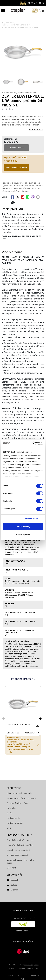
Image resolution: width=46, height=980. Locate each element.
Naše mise (11, 808)
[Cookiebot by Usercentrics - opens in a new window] (33, 443)
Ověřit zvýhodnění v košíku (16, 167)
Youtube (14, 885)
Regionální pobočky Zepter (18, 803)
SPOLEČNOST (14, 788)
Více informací (36, 129)
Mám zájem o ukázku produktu (20, 793)
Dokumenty (12, 868)
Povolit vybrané (23, 535)
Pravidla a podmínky (19, 835)
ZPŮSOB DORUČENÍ (23, 942)
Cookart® (10, 23)
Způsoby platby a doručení (18, 850)
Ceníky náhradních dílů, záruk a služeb (20, 861)
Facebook (14, 880)
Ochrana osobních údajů (17, 855)
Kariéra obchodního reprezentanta (21, 798)
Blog (9, 828)
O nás (9, 813)
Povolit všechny (23, 527)
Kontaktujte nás (13, 818)
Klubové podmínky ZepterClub (20, 845)
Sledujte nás (15, 875)
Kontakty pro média (15, 823)
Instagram (14, 890)
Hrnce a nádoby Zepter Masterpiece (15, 25)
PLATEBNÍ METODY (23, 911)
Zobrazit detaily (32, 519)
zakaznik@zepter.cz (31, 965)
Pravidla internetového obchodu (21, 840)
